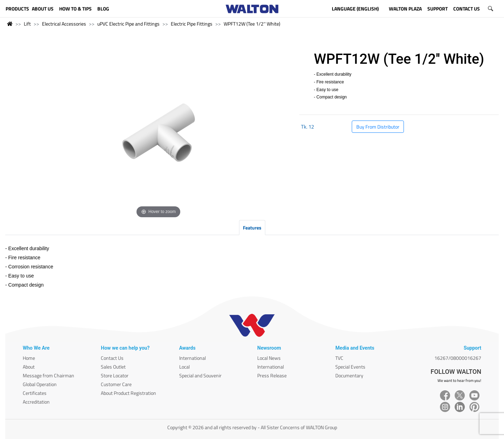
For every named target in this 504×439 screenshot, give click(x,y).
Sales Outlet (113, 367)
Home (29, 358)
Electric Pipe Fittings (192, 24)
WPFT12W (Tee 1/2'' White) (252, 24)
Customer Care (116, 384)
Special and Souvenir (200, 375)
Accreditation (36, 402)
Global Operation (40, 384)
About (29, 367)
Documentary (349, 375)
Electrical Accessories (64, 24)
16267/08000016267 (458, 358)
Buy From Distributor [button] (378, 127)
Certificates (35, 393)
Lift (27, 24)
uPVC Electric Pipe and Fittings (128, 24)
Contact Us (112, 358)
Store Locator (115, 375)
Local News (269, 358)
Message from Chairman (48, 375)
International (192, 358)
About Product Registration (128, 393)
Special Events (350, 367)
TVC (339, 358)
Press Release (272, 375)
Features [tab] (252, 228)
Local (184, 367)
